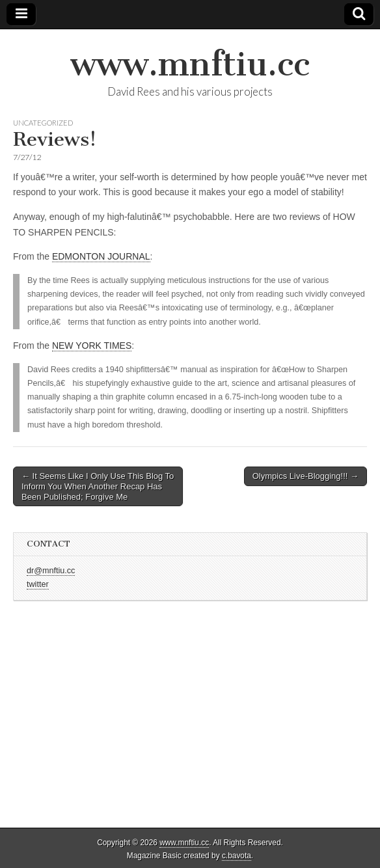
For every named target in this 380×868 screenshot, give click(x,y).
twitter (38, 584)
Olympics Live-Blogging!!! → (305, 476)
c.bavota (237, 856)
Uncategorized (43, 123)
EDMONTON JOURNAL (101, 256)
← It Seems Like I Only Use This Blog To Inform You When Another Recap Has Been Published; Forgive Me (98, 486)
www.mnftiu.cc (190, 64)
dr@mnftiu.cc (51, 571)
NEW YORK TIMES (92, 346)
